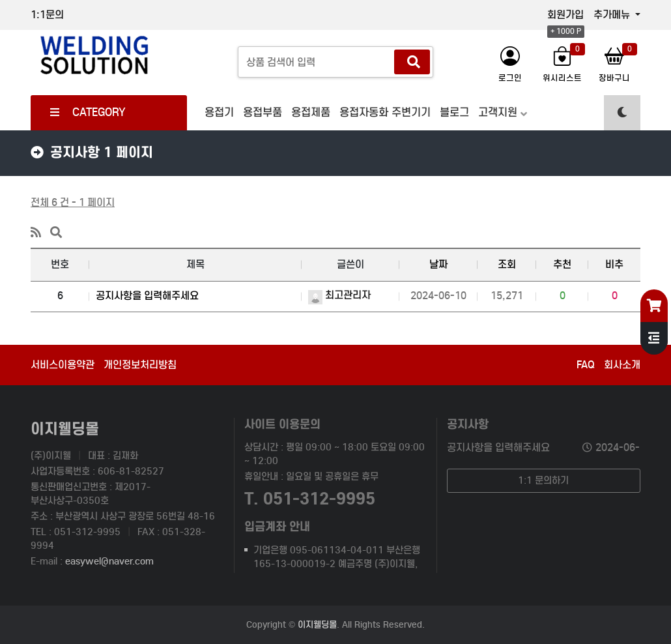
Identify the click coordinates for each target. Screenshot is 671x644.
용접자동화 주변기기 (385, 112)
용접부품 (263, 112)
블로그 (454, 112)
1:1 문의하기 (543, 480)
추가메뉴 (613, 15)
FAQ (586, 365)
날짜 (438, 264)
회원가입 (565, 15)
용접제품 (311, 112)
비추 (614, 264)
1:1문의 (47, 15)
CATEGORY (88, 112)
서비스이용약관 (63, 365)
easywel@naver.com (109, 561)
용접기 (219, 112)
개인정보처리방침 (140, 365)
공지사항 (468, 424)
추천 (562, 264)
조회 (507, 264)
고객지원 (498, 112)
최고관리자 (339, 295)
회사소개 (622, 365)
